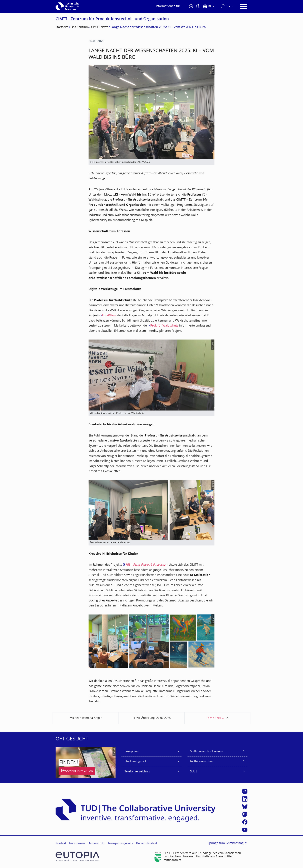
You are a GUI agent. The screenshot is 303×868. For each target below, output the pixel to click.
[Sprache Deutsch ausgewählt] (209, 6)
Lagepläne (132, 752)
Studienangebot (135, 762)
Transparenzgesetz (120, 844)
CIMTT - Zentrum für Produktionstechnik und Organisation (112, 19)
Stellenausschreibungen (206, 752)
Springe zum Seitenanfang (226, 843)
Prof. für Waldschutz (164, 326)
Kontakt (61, 844)
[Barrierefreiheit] (198, 6)
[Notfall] (191, 6)
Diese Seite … (216, 718)
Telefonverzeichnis (137, 772)
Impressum (77, 844)
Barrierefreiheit (147, 844)
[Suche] (227, 6)
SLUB (194, 772)
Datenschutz (96, 844)
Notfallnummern (202, 762)
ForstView (109, 316)
